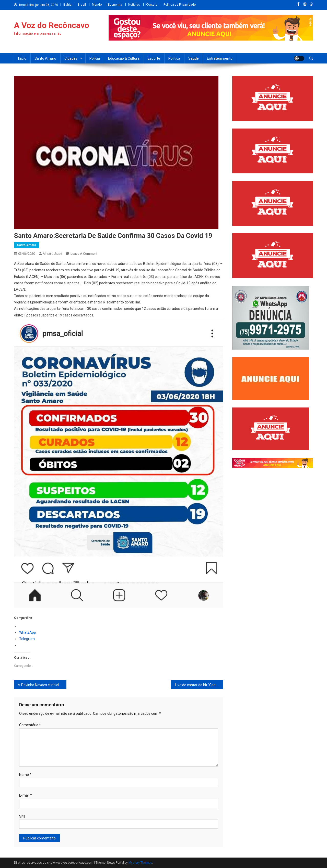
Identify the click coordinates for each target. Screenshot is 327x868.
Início (22, 58)
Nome (25, 775)
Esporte (154, 58)
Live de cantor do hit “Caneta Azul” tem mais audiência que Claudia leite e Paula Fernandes (199, 685)
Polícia (95, 58)
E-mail (26, 795)
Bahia (67, 5)
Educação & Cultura (124, 58)
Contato (152, 5)
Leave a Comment (84, 254)
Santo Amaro (45, 58)
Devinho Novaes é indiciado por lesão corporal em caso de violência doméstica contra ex (44, 685)
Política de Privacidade (180, 5)
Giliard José (53, 253)
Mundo (97, 5)
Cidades (71, 58)
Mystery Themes (140, 863)
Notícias (134, 5)
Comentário (30, 725)
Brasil (82, 5)
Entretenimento (220, 58)
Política (174, 58)
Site (22, 816)
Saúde (194, 58)
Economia (115, 5)
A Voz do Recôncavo (52, 25)
